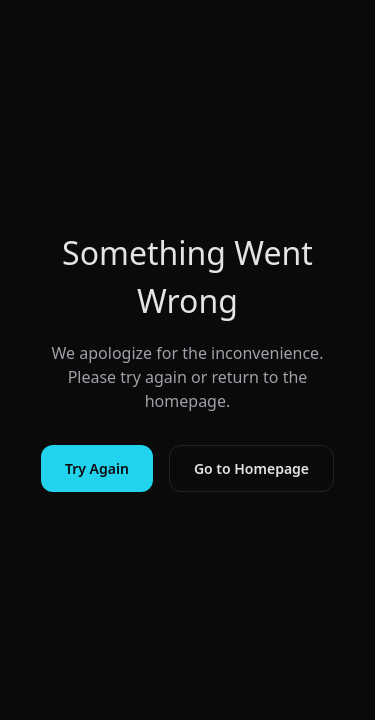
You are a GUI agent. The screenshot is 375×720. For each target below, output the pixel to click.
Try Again (97, 468)
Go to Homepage (251, 468)
